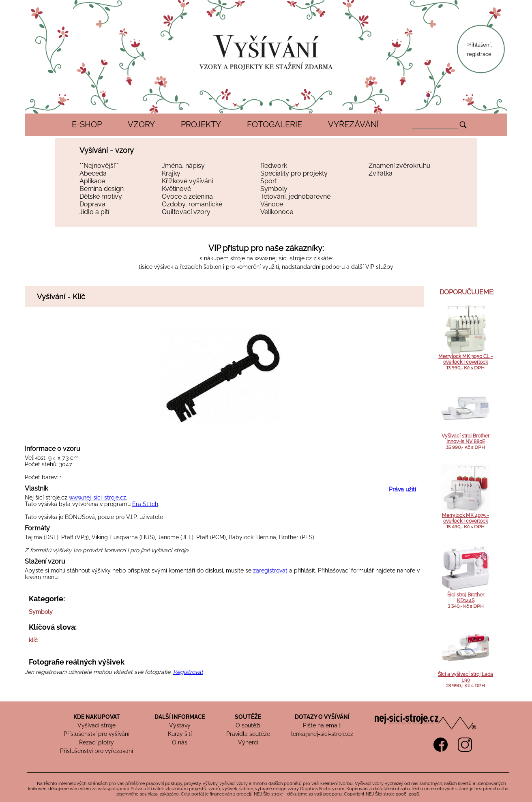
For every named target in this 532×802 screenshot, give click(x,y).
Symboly (274, 189)
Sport (269, 181)
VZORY (141, 124)
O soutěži (248, 725)
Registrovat (188, 672)
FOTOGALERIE (275, 124)
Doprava (92, 204)
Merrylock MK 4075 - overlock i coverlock (466, 518)
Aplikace (92, 181)
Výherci (248, 742)
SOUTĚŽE (248, 717)
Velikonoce (277, 212)
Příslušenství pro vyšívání (97, 734)
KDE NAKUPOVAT (97, 717)
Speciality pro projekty (294, 173)
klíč (33, 640)
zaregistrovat (270, 570)
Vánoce (272, 204)
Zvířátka (381, 173)
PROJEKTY (201, 124)
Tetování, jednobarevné (295, 196)
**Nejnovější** (99, 166)
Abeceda (93, 173)
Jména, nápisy (183, 166)
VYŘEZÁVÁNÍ (353, 124)
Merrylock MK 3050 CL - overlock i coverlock (466, 359)
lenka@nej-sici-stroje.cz (322, 734)
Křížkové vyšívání (187, 181)
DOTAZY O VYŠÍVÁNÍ (322, 717)
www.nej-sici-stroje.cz (283, 258)
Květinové (176, 189)
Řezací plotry (97, 742)
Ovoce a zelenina (187, 196)
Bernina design (102, 189)
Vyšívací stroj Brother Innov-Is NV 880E (466, 439)
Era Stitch (145, 504)
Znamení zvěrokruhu (400, 166)
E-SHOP (87, 124)
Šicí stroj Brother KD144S (466, 598)
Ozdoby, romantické (192, 204)
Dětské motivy (101, 196)
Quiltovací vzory (186, 212)
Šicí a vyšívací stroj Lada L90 (466, 677)
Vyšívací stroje (97, 725)
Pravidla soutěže (248, 734)
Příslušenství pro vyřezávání (97, 751)
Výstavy (180, 725)
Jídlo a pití (94, 212)
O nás (180, 742)
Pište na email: (322, 725)
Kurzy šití (180, 734)
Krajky (171, 173)
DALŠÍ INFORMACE (180, 717)
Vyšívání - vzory (107, 150)
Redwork (274, 166)
